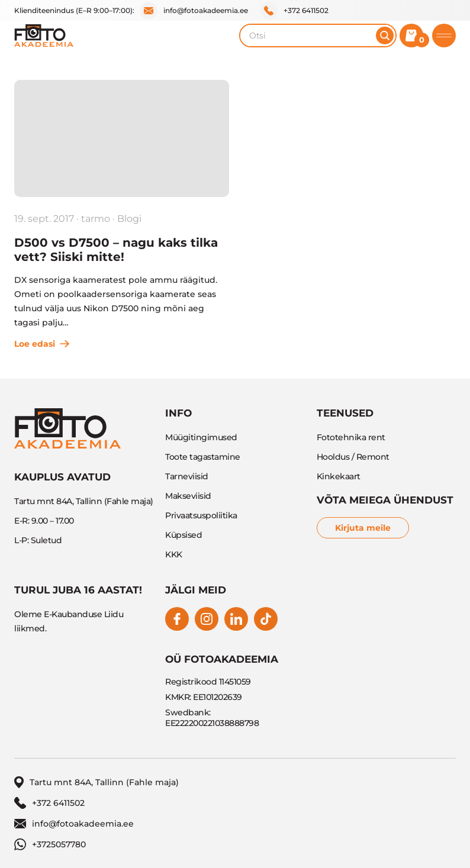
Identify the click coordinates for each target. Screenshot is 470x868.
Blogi (129, 219)
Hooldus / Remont (353, 457)
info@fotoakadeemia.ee (194, 11)
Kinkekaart (339, 476)
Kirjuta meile (363, 528)
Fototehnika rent (351, 437)
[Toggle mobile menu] (444, 36)
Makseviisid (188, 496)
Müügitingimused (201, 437)
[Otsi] (385, 36)
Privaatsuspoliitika (201, 515)
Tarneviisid (187, 476)
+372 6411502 (294, 11)
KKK (174, 554)
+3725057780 (50, 844)
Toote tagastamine (203, 457)
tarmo (96, 219)
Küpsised (184, 535)
